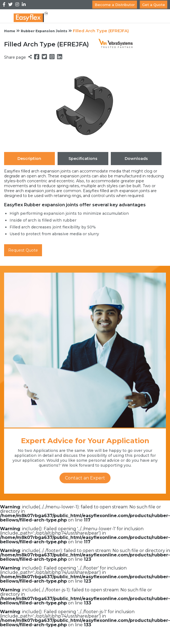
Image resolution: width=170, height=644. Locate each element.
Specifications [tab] (83, 159)
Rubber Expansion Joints (44, 31)
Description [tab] (29, 159)
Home (10, 31)
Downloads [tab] (136, 159)
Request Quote (23, 250)
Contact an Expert (85, 478)
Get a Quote (154, 5)
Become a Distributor (115, 5)
